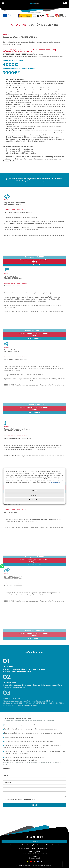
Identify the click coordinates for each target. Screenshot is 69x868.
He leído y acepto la (19, 800)
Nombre (6, 769)
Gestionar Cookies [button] (34, 500)
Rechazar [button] (34, 495)
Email (5, 776)
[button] (34, 4)
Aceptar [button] (35, 491)
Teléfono (7, 783)
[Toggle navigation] (65, 3)
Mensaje (6, 790)
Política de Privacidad (26, 800)
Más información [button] (55, 483)
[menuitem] (34, 841)
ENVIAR (34, 805)
